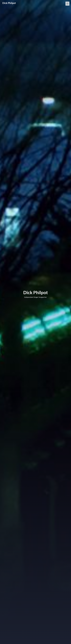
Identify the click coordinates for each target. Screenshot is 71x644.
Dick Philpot (9, 3)
